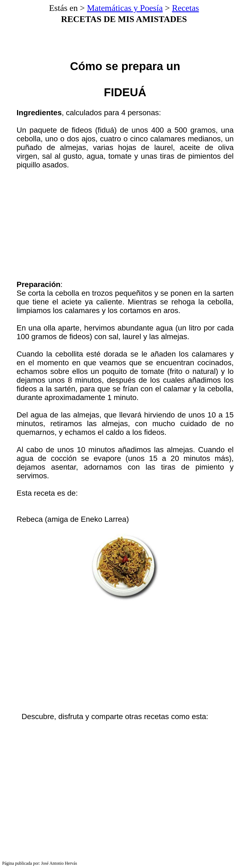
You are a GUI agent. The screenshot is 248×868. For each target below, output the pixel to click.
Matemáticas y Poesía (125, 8)
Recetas (186, 8)
